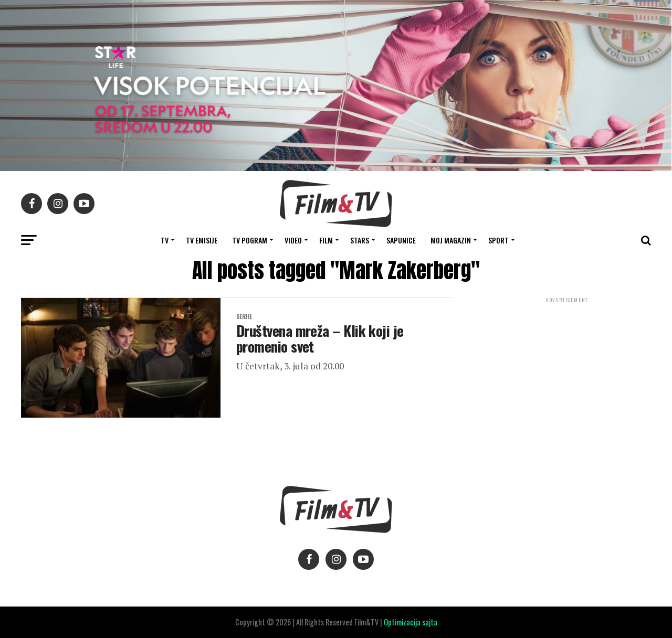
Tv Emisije (202, 240)
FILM (326, 240)
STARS (360, 240)
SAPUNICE (401, 240)
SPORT (498, 240)
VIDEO (293, 240)
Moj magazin (451, 240)
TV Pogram (250, 240)
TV (165, 240)
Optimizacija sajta (411, 622)
